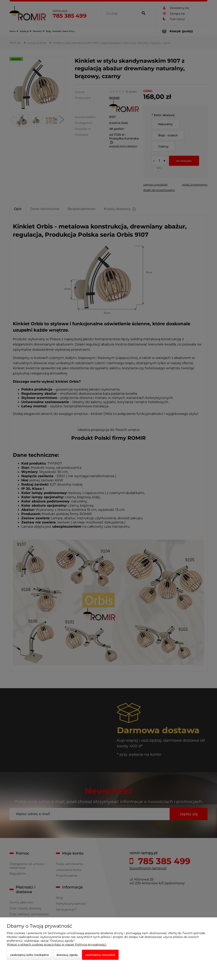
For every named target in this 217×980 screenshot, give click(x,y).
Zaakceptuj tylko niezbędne (29, 955)
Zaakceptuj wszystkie (100, 955)
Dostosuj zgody (67, 955)
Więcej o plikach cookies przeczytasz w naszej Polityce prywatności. (57, 944)
